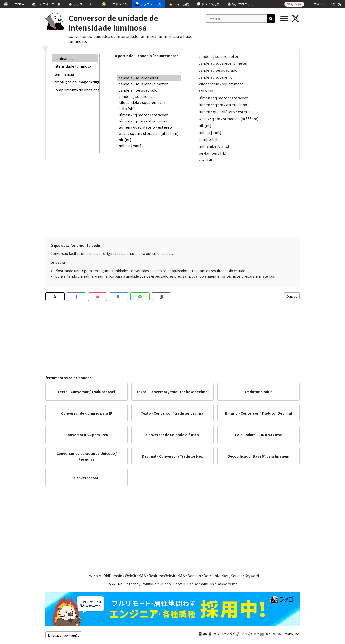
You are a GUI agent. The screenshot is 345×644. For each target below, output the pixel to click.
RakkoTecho (128, 584)
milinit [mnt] (149, 146)
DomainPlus (204, 584)
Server (237, 576)
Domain (194, 576)
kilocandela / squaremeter (149, 102)
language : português (64, 635)
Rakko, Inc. (292, 634)
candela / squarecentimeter (149, 84)
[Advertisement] (172, 198)
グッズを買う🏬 (252, 634)
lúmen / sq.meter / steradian (149, 115)
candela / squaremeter (149, 78)
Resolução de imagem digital (75, 82)
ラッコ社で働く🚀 (226, 634)
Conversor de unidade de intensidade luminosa (113, 23)
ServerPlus (182, 584)
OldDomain (113, 576)
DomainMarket (216, 576)
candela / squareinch (149, 96)
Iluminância (75, 74)
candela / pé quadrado (149, 90)
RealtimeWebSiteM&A (167, 576)
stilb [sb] (149, 109)
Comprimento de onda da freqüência (75, 90)
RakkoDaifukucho (156, 584)
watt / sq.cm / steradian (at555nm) (149, 133)
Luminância (75, 58)
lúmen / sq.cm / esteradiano (149, 121)
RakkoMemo (227, 584)
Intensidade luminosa (75, 66)
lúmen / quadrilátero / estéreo (149, 127)
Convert (292, 296)
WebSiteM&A (135, 576)
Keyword (252, 576)
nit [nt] (149, 139)
